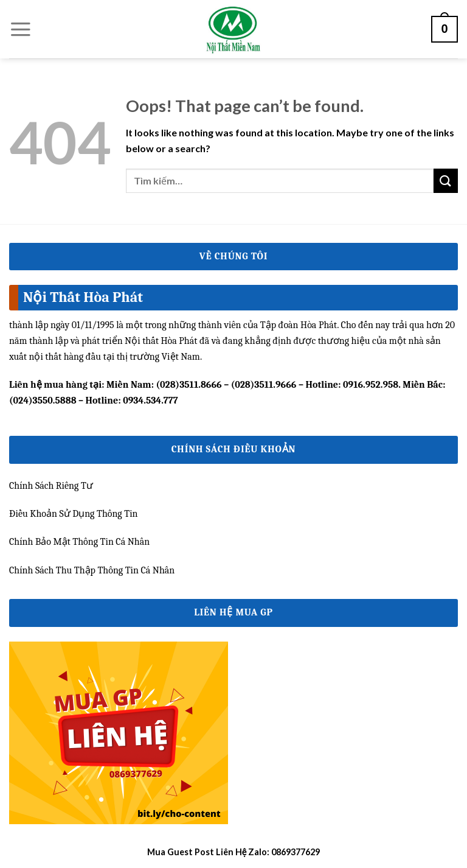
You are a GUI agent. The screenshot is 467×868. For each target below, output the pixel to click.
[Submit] (446, 180)
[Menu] (21, 29)
